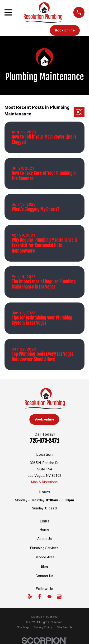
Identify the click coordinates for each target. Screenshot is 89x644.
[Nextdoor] (49, 597)
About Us (44, 539)
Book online (65, 30)
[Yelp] (30, 597)
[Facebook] (40, 597)
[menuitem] (23, 628)
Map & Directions (44, 482)
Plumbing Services (44, 548)
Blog (44, 566)
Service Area (44, 557)
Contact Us (44, 576)
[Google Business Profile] (59, 597)
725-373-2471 (44, 441)
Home (44, 530)
